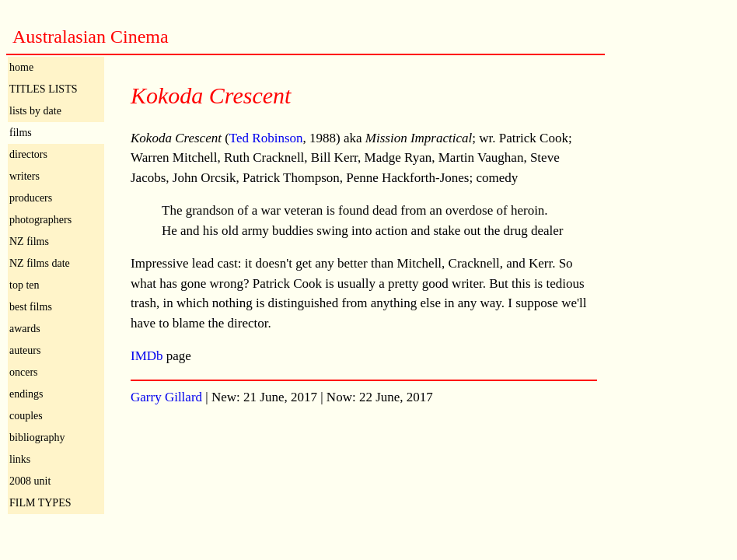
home (21, 67)
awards (25, 329)
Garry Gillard (166, 397)
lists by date (35, 111)
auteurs (25, 350)
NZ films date (40, 263)
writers (24, 176)
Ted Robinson (266, 138)
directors (28, 154)
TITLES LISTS (44, 89)
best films (31, 307)
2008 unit (30, 481)
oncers (24, 372)
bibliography (37, 437)
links (20, 459)
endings (26, 394)
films (21, 133)
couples (26, 416)
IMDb (147, 356)
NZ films (29, 241)
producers (31, 198)
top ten (24, 285)
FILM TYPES (40, 503)
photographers (40, 220)
